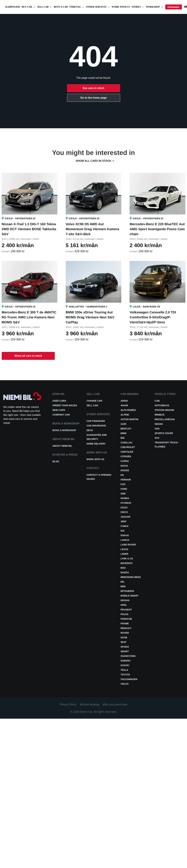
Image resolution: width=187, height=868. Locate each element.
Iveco (124, 512)
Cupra (125, 461)
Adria (124, 401)
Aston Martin (130, 419)
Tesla (124, 670)
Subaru (126, 661)
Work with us (121, 7)
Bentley (126, 429)
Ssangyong (128, 656)
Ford (124, 489)
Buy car (29, 7)
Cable (125, 526)
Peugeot (126, 610)
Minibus (160, 415)
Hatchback (162, 405)
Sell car (45, 7)
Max (123, 568)
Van (157, 429)
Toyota (125, 675)
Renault (126, 628)
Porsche (126, 619)
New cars (59, 410)
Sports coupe (164, 433)
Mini (123, 586)
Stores (138, 7)
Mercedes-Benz (131, 577)
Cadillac (127, 443)
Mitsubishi (127, 591)
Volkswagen (129, 679)
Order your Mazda (65, 405)
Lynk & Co (127, 559)
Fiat (123, 484)
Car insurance (96, 426)
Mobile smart (130, 596)
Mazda (125, 572)
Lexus (125, 549)
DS (122, 475)
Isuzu (124, 508)
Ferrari (126, 480)
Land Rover (128, 545)
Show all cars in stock (93, 161)
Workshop (155, 7)
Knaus (125, 535)
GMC (123, 494)
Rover (125, 633)
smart (125, 651)
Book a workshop (64, 430)
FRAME (125, 624)
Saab (124, 637)
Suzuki (125, 665)
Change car (94, 401)
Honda (125, 498)
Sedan (159, 424)
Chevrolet (128, 447)
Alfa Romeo (128, 410)
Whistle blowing (90, 704)
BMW (124, 433)
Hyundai (126, 503)
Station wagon (164, 410)
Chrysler (127, 452)
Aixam (124, 405)
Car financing (96, 421)
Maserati (127, 563)
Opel (124, 605)
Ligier (125, 554)
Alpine (125, 415)
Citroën (126, 456)
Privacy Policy (68, 704)
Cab (157, 401)
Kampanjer (13, 7)
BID (123, 438)
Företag (77, 7)
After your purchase (115, 704)
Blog (56, 461)
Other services (98, 7)
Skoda (125, 647)
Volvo (125, 684)
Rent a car (61, 7)
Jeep (124, 521)
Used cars (59, 401)
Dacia (124, 466)
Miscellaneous (165, 419)
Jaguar (126, 517)
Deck (90, 430)
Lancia (125, 540)
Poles (125, 614)
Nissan (125, 600)
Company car (61, 415)
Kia (123, 531)
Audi (123, 424)
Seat (124, 642)
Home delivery (96, 444)
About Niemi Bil (62, 446)
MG (123, 582)
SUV (157, 438)
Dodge (125, 470)
